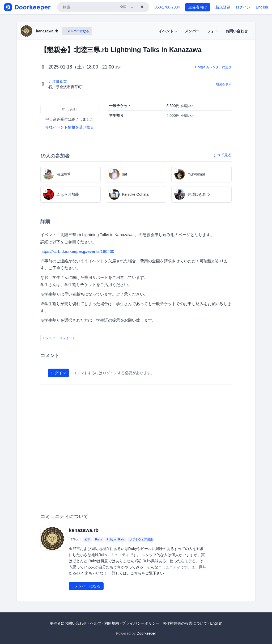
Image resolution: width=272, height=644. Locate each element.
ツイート (68, 338)
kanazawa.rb (47, 31)
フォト (212, 31)
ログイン (243, 7)
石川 (88, 540)
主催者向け (198, 7)
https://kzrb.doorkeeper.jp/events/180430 (77, 251)
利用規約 (112, 623)
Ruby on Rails (116, 540)
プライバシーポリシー (141, 623)
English (262, 7)
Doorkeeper (146, 633)
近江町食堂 (58, 82)
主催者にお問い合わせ (68, 623)
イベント (168, 31)
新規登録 (223, 7)
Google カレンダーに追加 (213, 67)
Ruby (99, 540)
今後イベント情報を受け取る (70, 127)
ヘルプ (96, 623)
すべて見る (222, 155)
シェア (49, 338)
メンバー (192, 31)
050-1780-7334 (167, 7)
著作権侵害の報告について (185, 623)
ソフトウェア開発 (141, 540)
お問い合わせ (237, 31)
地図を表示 (224, 84)
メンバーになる (77, 31)
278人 (75, 540)
